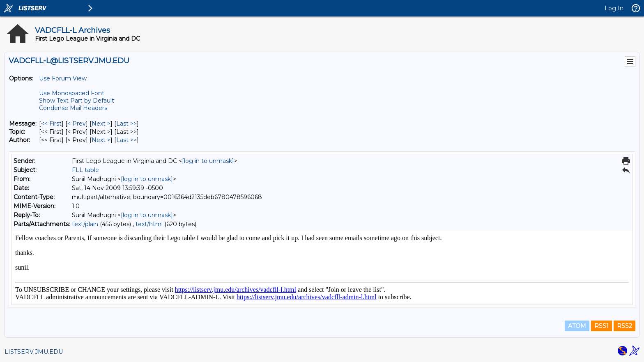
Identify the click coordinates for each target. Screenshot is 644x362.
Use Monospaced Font (72, 93)
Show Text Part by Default (77, 101)
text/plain (85, 224)
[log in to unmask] (208, 161)
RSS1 (601, 326)
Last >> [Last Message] (126, 124)
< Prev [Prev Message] (77, 124)
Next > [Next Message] (101, 124)
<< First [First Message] (51, 124)
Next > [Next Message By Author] (101, 140)
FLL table (85, 170)
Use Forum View (63, 78)
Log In (614, 8)
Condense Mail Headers (73, 108)
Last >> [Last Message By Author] (126, 140)
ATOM (577, 326)
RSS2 (624, 326)
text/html (149, 224)
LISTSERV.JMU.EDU (34, 352)
